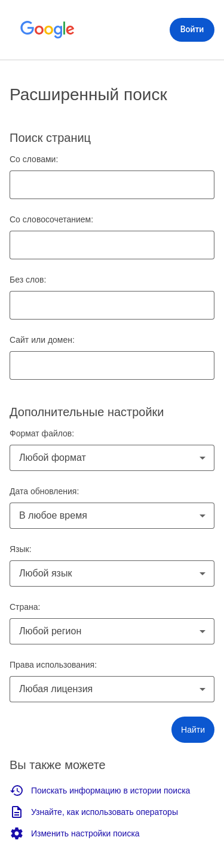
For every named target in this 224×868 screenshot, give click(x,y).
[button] (193, 730)
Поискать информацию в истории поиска (100, 790)
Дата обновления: (44, 491)
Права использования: (53, 665)
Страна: (25, 607)
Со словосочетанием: (51, 219)
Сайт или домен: (42, 340)
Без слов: (28, 280)
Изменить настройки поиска (75, 833)
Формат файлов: (42, 433)
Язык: (21, 549)
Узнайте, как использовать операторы (94, 812)
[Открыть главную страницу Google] (48, 30)
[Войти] (192, 30)
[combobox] (112, 458)
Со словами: (34, 159)
